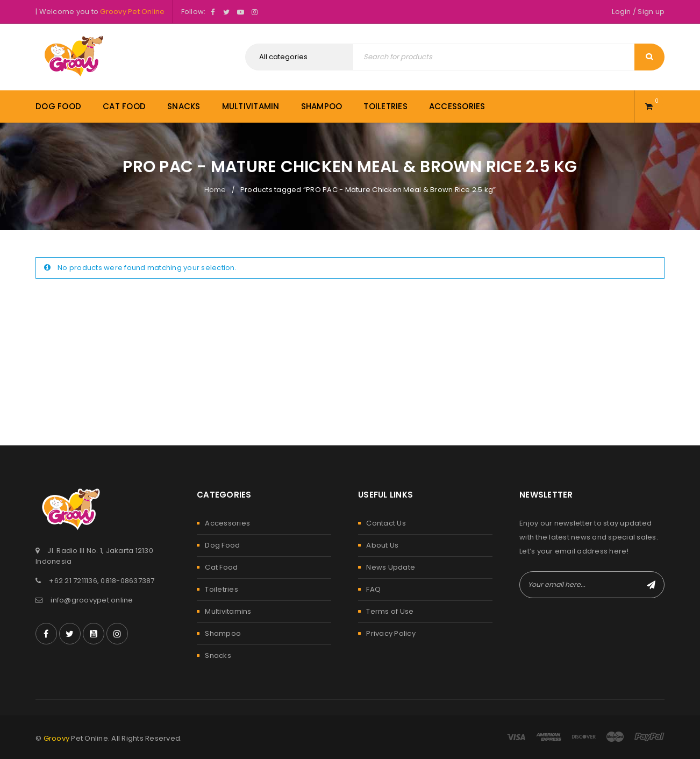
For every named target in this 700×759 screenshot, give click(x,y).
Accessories (227, 523)
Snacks (218, 655)
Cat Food (221, 567)
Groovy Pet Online (132, 12)
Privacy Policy (391, 633)
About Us (382, 545)
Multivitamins (228, 611)
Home (215, 190)
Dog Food (222, 545)
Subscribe (651, 585)
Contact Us (386, 523)
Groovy (57, 738)
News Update (391, 567)
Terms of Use (390, 611)
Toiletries (222, 589)
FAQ (373, 589)
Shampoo (223, 633)
